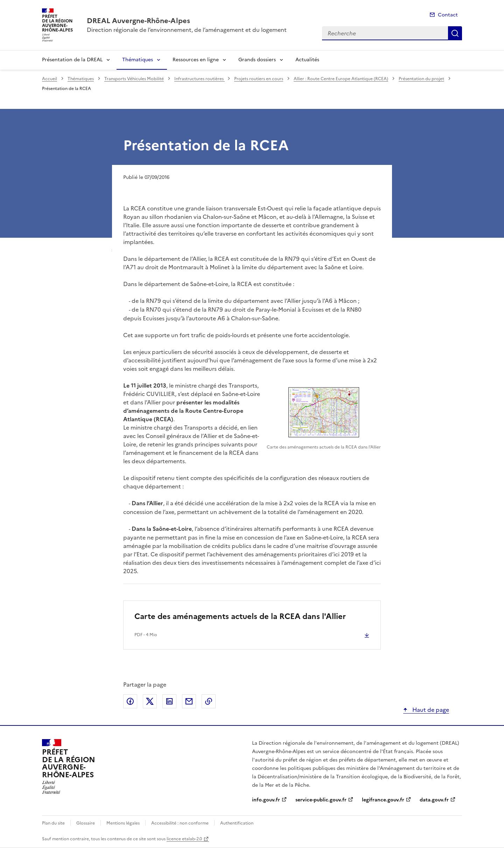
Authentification (237, 823)
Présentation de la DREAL (72, 60)
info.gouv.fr (266, 800)
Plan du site (53, 823)
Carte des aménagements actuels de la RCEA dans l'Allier (240, 616)
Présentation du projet (421, 79)
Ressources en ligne (196, 60)
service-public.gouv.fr (321, 800)
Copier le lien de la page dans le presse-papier (209, 701)
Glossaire (86, 823)
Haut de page (430, 710)
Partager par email (189, 701)
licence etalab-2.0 (184, 839)
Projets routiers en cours (259, 79)
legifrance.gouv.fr (383, 800)
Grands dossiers (257, 60)
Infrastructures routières (199, 79)
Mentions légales (123, 823)
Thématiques (138, 60)
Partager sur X (150, 701)
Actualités (307, 60)
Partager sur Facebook (130, 701)
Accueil (50, 79)
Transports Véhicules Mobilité (134, 79)
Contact (448, 15)
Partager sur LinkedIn (169, 701)
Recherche (455, 33)
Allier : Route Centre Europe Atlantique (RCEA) (341, 79)
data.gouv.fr (434, 800)
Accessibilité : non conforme (180, 823)
